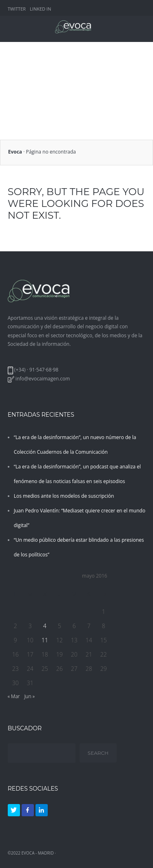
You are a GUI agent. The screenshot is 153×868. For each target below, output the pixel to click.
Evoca (15, 152)
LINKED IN (40, 9)
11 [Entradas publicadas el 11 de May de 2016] (45, 640)
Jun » (29, 696)
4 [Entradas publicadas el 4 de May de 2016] (45, 626)
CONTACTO (111, 82)
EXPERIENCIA (102, 52)
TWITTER (17, 9)
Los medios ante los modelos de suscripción (64, 496)
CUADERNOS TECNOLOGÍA (37, 82)
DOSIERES (55, 67)
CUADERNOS (21, 67)
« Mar (14, 696)
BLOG (83, 82)
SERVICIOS (18, 52)
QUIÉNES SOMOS (58, 52)
